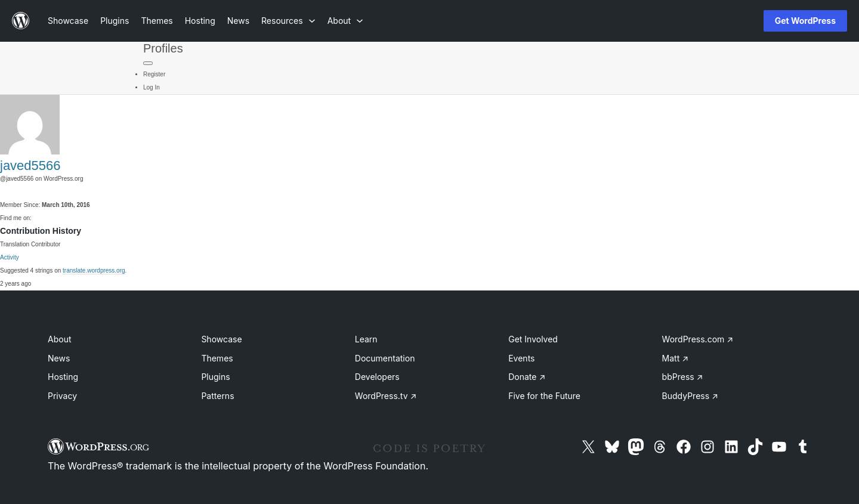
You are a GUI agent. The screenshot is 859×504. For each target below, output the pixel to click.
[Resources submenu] (288, 21)
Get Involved (533, 339)
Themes (217, 358)
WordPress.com (698, 339)
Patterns (217, 396)
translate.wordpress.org (94, 270)
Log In (152, 87)
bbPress (683, 377)
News (59, 358)
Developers (377, 377)
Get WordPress (805, 21)
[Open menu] (735, 21)
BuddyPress (690, 396)
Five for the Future (544, 396)
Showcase (221, 339)
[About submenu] (345, 21)
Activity (10, 257)
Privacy (62, 396)
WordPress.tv (386, 396)
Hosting (63, 377)
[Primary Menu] (148, 63)
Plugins (215, 377)
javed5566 (30, 166)
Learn (366, 339)
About (59, 339)
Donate (527, 377)
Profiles (163, 48)
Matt (675, 358)
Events (521, 358)
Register (154, 74)
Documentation (385, 358)
